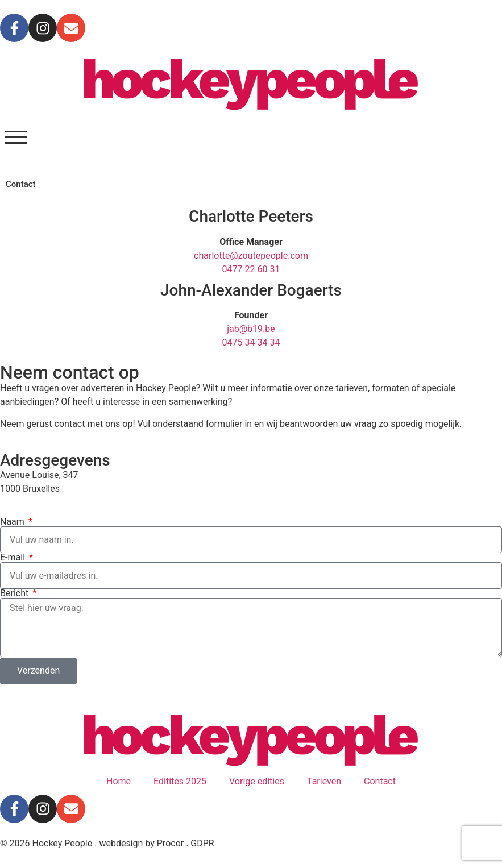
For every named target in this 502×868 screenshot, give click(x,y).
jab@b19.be (251, 329)
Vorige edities (257, 781)
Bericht (15, 593)
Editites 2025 (180, 781)
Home (119, 781)
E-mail (14, 558)
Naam (13, 522)
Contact (380, 781)
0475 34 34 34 (251, 342)
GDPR (202, 843)
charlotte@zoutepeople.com (251, 256)
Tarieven (324, 781)
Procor (170, 843)
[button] (16, 138)
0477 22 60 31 (251, 269)
